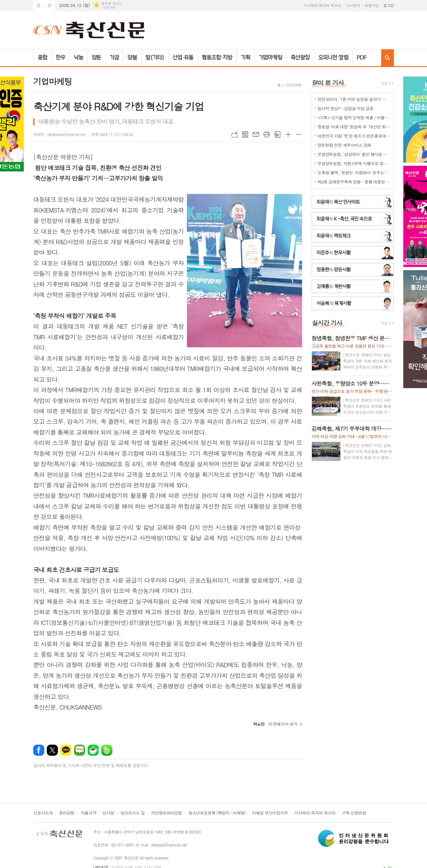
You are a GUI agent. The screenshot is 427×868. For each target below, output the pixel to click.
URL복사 (234, 134)
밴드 (107, 750)
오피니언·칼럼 (333, 58)
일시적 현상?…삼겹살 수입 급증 (345, 108)
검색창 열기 (387, 58)
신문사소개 (43, 813)
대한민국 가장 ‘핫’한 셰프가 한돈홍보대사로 (354, 136)
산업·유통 (183, 58)
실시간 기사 (327, 322)
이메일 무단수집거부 (270, 813)
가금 (114, 58)
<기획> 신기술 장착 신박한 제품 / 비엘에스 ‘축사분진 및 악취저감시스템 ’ (354, 118)
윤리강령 (67, 813)
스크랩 (277, 134)
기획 (245, 58)
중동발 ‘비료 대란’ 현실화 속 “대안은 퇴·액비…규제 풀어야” (354, 127)
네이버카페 (93, 750)
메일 (256, 134)
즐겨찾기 (50, 6)
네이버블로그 (80, 750)
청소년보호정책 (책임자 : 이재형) (217, 813)
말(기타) (155, 58)
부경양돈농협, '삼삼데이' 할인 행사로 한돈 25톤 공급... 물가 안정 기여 (354, 154)
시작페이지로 (39, 6)
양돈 (96, 58)
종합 (42, 58)
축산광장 (300, 58)
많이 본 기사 (328, 82)
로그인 (388, 5)
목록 (245, 134)
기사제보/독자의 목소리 (322, 5)
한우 (60, 58)
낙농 (78, 58)
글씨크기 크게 (288, 134)
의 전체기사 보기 (275, 724)
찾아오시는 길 (133, 813)
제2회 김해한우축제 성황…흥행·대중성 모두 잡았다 (354, 182)
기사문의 (353, 5)
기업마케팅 (271, 58)
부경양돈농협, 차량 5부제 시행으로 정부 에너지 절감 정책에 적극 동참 (354, 163)
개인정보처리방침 (166, 813)
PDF (362, 58)
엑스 (52, 750)
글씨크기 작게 (299, 134)
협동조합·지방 (217, 58)
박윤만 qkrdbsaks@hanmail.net (59, 134)
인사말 (108, 813)
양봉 (132, 58)
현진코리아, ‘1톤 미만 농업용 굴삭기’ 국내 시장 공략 (354, 99)
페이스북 (39, 750)
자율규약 (88, 813)
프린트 (267, 134)
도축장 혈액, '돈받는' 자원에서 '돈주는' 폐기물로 (354, 173)
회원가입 (371, 5)
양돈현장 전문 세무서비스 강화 (344, 145)
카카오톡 (66, 750)
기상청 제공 (108, 7)
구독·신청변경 (354, 813)
